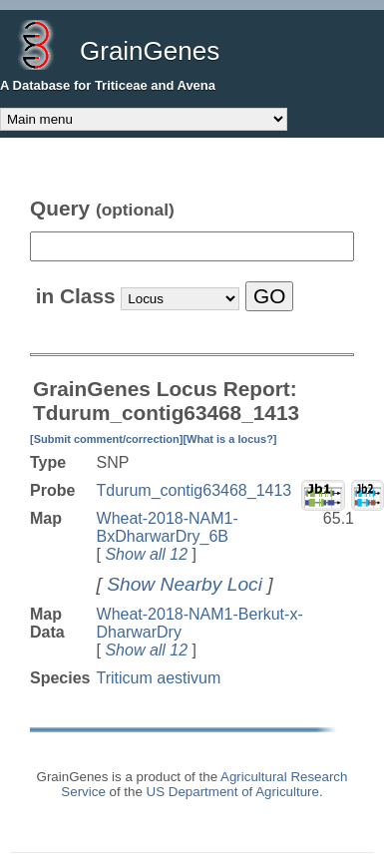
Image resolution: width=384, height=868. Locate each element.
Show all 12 (146, 554)
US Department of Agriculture (233, 792)
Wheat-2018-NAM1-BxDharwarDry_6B (168, 527)
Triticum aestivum (159, 678)
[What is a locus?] (229, 439)
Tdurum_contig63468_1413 (194, 490)
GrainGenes (150, 51)
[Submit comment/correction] (106, 439)
